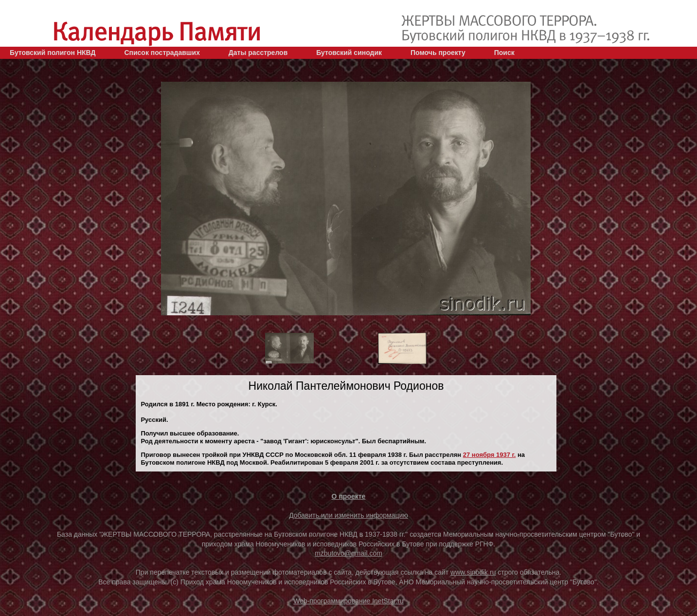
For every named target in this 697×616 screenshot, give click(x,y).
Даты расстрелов (258, 53)
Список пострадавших (162, 53)
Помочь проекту (438, 53)
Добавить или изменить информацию (348, 515)
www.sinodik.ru (473, 572)
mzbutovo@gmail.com (348, 553)
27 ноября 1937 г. (490, 455)
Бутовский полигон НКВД (53, 53)
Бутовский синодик (349, 53)
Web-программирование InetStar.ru (348, 601)
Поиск (504, 53)
